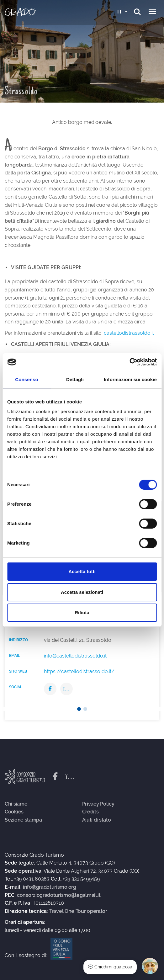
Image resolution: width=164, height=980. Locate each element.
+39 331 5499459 (81, 879)
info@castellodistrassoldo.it (75, 656)
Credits (90, 812)
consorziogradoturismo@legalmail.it (59, 895)
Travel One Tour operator (78, 911)
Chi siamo (16, 804)
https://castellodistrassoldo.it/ (79, 671)
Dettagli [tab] (75, 379)
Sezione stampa (23, 820)
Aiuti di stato (97, 820)
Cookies (14, 812)
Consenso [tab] (26, 379)
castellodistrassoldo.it (129, 333)
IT (120, 12)
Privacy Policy (98, 804)
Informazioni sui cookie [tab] (130, 379)
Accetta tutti (82, 571)
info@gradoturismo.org (50, 887)
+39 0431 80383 (32, 879)
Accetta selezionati (82, 592)
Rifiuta (82, 612)
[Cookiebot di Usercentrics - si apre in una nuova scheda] (129, 362)
